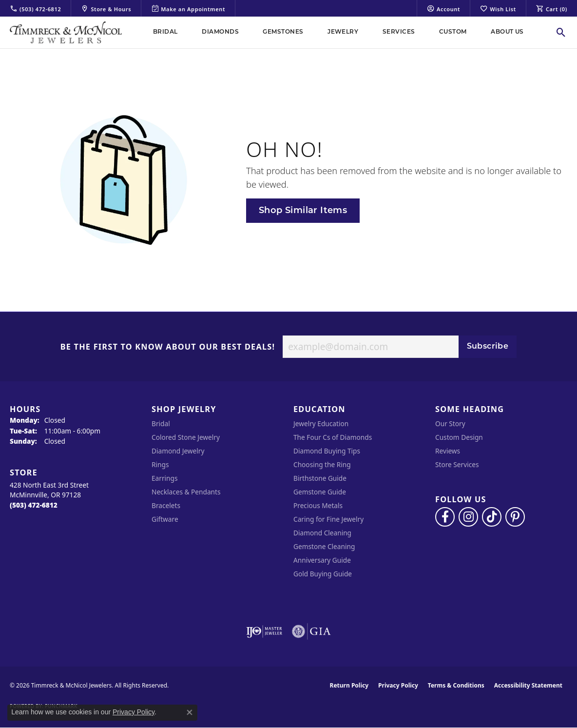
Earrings (165, 478)
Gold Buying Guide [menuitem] (323, 574)
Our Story (450, 423)
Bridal (165, 32)
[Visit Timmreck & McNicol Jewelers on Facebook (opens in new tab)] (445, 517)
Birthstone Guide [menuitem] (320, 478)
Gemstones (283, 32)
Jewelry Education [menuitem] (321, 423)
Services (399, 32)
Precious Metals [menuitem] (318, 505)
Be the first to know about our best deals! (168, 347)
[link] (35, 8)
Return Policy (349, 685)
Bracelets (166, 505)
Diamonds (220, 32)
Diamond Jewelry (178, 451)
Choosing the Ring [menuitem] (322, 464)
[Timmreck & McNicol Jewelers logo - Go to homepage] (66, 32)
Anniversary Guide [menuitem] (322, 560)
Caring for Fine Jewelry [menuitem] (328, 519)
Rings (160, 464)
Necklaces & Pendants (186, 492)
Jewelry (343, 32)
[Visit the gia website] (311, 631)
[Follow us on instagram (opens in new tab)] (468, 517)
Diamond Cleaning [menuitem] (322, 533)
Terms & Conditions (456, 685)
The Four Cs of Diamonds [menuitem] (333, 437)
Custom (453, 32)
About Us (507, 32)
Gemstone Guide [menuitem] (320, 492)
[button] (443, 8)
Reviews (448, 451)
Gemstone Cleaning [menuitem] (324, 546)
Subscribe (488, 347)
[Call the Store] (34, 505)
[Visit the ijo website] (264, 631)
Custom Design (459, 437)
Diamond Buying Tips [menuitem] (327, 451)
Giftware (165, 519)
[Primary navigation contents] (338, 32)
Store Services (457, 464)
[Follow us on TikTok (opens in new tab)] (492, 517)
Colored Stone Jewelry (186, 437)
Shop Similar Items (303, 211)
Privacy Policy (398, 685)
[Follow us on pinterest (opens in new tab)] (515, 517)
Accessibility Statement (528, 685)
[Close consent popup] (190, 712)
